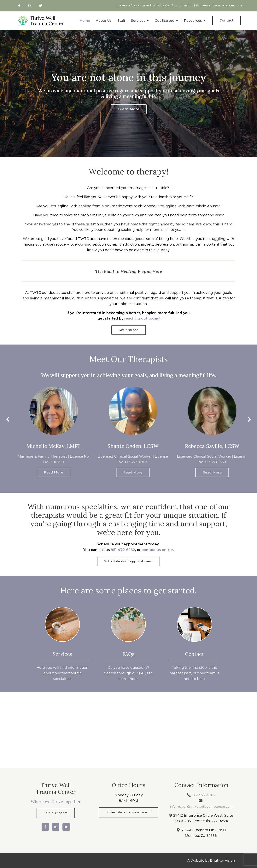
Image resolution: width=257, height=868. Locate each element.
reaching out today (142, 318)
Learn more (129, 109)
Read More (66, 472)
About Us (104, 21)
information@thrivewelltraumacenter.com (209, 5)
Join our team (56, 813)
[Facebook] (19, 6)
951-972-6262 (163, 5)
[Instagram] (30, 6)
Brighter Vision (222, 860)
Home (85, 21)
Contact (227, 20)
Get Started (165, 21)
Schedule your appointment (128, 561)
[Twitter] (41, 6)
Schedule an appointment (128, 812)
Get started (129, 330)
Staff (121, 21)
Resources (193, 21)
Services (138, 21)
